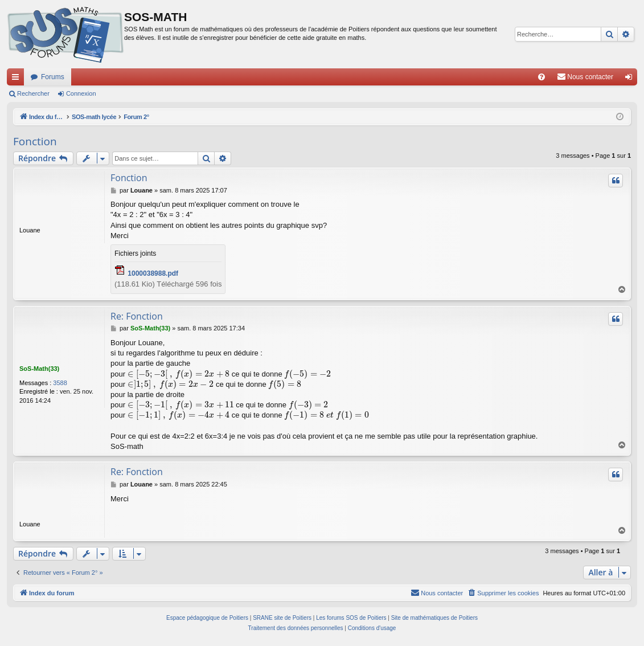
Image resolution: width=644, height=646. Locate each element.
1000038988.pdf (153, 273)
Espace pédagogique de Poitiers (207, 618)
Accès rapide (18, 79)
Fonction (35, 141)
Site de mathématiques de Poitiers (434, 618)
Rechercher (33, 93)
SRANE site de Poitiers (282, 618)
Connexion (81, 93)
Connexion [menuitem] (631, 79)
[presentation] (179, 374)
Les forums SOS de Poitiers (351, 618)
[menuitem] (542, 77)
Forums (53, 77)
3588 (60, 383)
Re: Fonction (137, 316)
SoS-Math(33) (39, 369)
